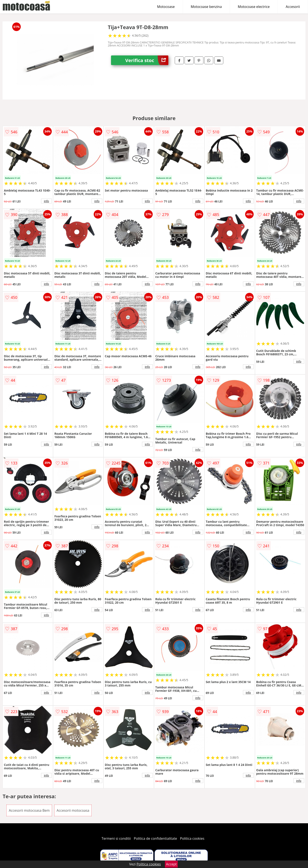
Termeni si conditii (116, 838)
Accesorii (293, 7)
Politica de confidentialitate (155, 838)
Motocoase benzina (206, 7)
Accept (171, 864)
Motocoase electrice (254, 7)
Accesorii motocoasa (73, 810)
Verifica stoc (147, 60)
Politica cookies (192, 838)
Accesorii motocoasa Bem (29, 810)
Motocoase (166, 7)
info (46, 201)
